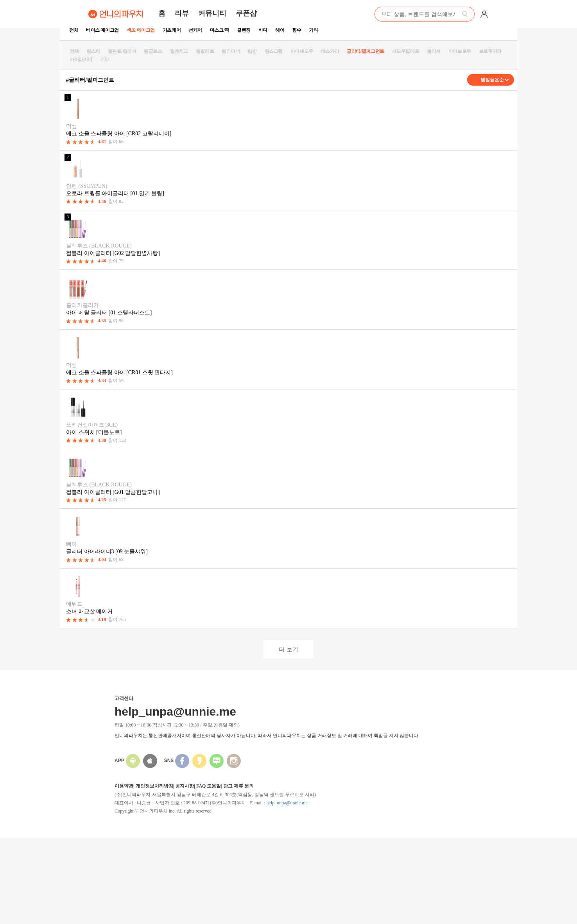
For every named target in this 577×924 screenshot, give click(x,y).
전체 (74, 30)
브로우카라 (490, 51)
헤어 (280, 30)
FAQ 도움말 (209, 786)
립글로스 (153, 51)
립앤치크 (179, 51)
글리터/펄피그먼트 (366, 51)
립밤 (252, 51)
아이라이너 (81, 59)
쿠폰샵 (246, 13)
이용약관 (124, 786)
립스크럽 (274, 51)
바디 (263, 30)
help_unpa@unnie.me (287, 803)
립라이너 (231, 51)
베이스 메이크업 (102, 30)
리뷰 (182, 13)
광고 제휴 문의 (238, 786)
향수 (297, 30)
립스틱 (93, 51)
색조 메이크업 (141, 30)
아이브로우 (460, 51)
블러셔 (434, 51)
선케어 (195, 30)
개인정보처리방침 (154, 786)
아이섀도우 (302, 51)
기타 (313, 30)
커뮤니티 (212, 13)
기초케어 (172, 30)
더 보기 (288, 649)
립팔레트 (205, 51)
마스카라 (330, 51)
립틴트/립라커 (122, 51)
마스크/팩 (220, 30)
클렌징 (244, 30)
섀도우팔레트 (406, 51)
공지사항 (185, 786)
